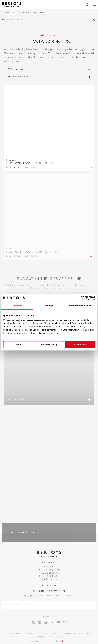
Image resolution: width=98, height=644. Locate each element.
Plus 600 (26, 13)
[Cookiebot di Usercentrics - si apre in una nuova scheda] (83, 298)
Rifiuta (18, 345)
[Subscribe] (92, 605)
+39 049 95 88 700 (50, 573)
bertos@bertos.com (49, 579)
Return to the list (12, 19)
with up (38, 641)
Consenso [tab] (17, 306)
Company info (70, 634)
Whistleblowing (56, 636)
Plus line (16, 13)
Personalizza (49, 345)
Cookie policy (41, 636)
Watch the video (49, 69)
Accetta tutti (80, 345)
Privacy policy (85, 634)
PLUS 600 (49, 35)
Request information (49, 77)
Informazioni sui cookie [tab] (81, 306)
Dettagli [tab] (49, 306)
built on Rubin (57, 641)
